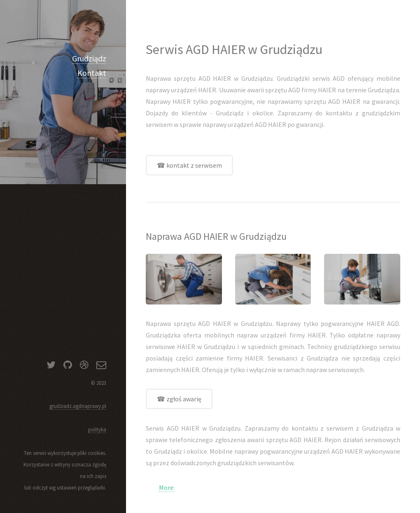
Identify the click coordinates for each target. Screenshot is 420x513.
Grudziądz (89, 58)
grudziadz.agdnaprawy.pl (78, 406)
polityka (97, 429)
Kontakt (92, 73)
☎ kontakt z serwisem (189, 165)
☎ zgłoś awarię (179, 399)
